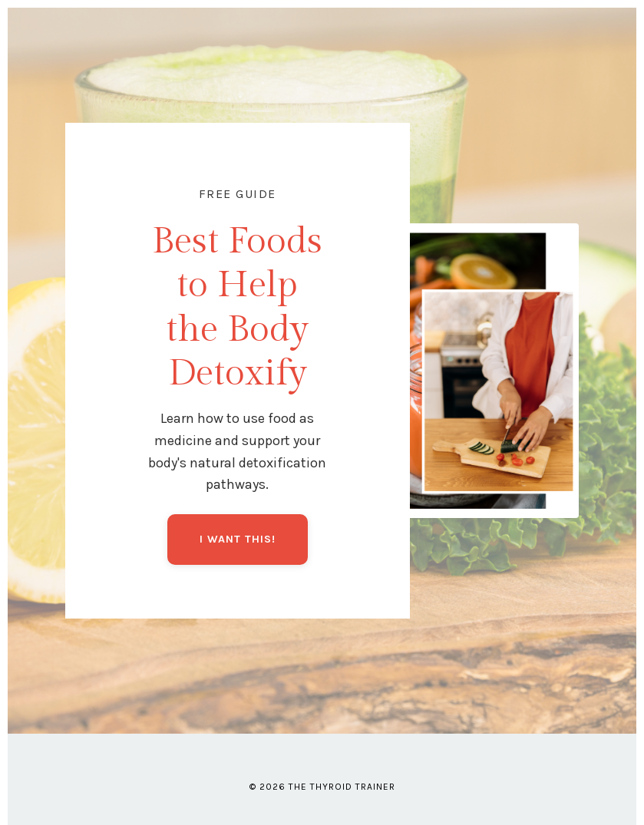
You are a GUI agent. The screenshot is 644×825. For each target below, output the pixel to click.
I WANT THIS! (238, 539)
